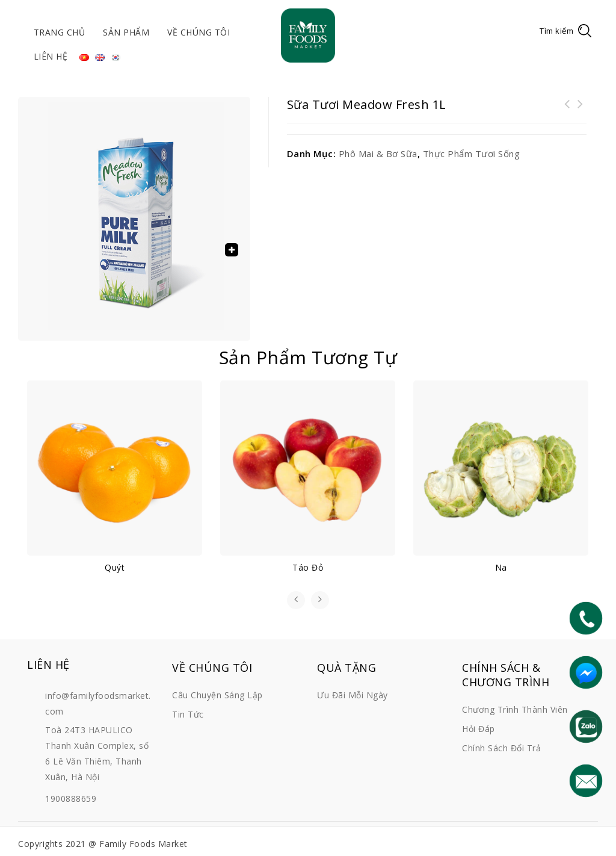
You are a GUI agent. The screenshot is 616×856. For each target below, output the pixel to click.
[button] (232, 250)
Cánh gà (567, 111)
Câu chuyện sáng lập (217, 695)
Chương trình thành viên (515, 709)
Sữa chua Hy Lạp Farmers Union (581, 111)
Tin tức (188, 714)
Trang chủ (60, 32)
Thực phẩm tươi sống (472, 154)
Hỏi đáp (479, 729)
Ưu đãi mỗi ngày (353, 695)
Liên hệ (51, 56)
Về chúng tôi (199, 32)
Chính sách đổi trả (501, 748)
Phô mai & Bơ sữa (378, 154)
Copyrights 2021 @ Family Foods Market (103, 844)
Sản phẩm (126, 32)
